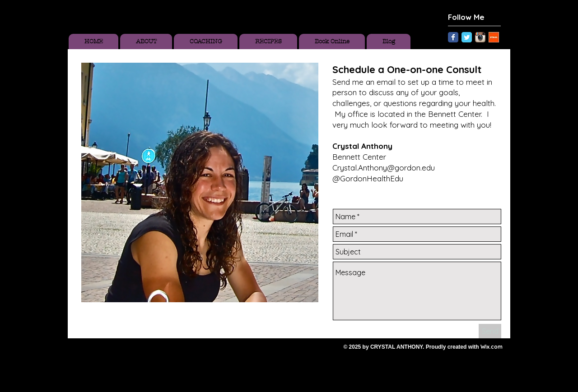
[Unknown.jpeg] (494, 37)
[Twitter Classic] (467, 37)
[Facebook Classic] (453, 37)
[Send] (490, 331)
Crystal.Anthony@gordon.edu (384, 168)
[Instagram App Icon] (480, 37)
